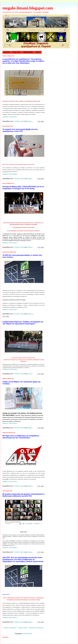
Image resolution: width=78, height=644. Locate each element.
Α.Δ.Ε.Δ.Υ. (7, 52)
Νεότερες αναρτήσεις (10, 628)
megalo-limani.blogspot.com (28, 8)
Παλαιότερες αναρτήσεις (36, 628)
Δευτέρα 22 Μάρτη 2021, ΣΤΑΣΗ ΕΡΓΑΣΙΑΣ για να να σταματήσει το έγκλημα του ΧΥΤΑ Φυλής (23, 188)
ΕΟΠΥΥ (38, 52)
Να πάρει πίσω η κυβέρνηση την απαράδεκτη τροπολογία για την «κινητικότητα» (21, 437)
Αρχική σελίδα (23, 628)
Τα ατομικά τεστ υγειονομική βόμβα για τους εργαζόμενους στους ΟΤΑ (20, 130)
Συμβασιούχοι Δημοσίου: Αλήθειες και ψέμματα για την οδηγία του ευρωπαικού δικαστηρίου (23, 323)
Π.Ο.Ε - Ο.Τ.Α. (17, 52)
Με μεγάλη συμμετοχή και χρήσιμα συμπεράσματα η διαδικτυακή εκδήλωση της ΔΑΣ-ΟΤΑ (23, 495)
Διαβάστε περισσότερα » (10, 117)
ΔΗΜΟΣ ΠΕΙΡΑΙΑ (28, 52)
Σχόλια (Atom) (28, 634)
